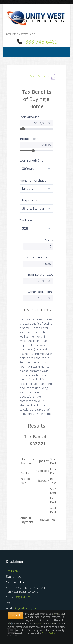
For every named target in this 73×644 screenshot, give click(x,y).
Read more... (13, 571)
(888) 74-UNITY (23, 597)
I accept (15, 615)
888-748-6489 (41, 42)
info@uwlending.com (25, 608)
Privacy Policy (48, 633)
